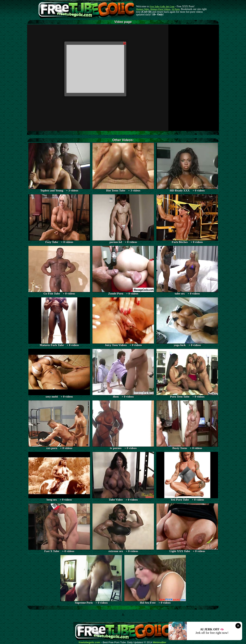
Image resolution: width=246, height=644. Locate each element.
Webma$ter (160, 642)
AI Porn (176, 9)
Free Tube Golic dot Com (162, 7)
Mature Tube (143, 9)
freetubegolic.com (90, 642)
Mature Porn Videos (160, 9)
